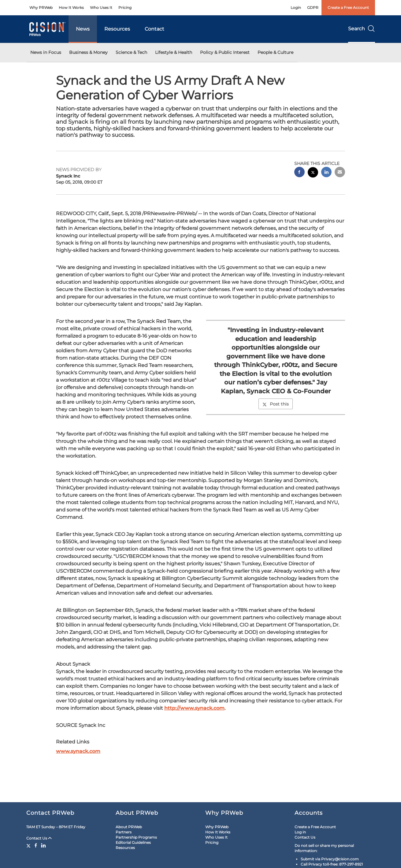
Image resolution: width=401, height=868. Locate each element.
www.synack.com (78, 751)
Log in (300, 832)
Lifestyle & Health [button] (174, 52)
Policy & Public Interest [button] (225, 52)
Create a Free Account (348, 7)
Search (362, 29)
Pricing (125, 7)
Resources (117, 29)
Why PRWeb (41, 7)
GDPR (313, 7)
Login (296, 7)
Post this (276, 404)
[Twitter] (29, 845)
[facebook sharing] (299, 173)
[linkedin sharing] (326, 173)
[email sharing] (340, 173)
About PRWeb (129, 827)
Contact (154, 29)
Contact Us (39, 838)
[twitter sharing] (313, 173)
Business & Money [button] (88, 52)
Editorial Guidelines (133, 842)
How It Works (71, 7)
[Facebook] (36, 845)
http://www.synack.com (194, 708)
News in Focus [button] (46, 52)
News (83, 29)
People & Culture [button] (275, 52)
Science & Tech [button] (131, 52)
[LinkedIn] (43, 845)
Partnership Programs (136, 837)
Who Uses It (101, 7)
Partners (124, 832)
